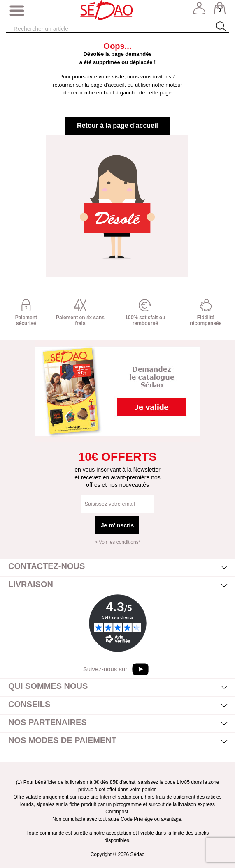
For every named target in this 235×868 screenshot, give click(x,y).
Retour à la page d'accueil (117, 125)
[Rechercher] (102, 29)
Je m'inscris (117, 525)
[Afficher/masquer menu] (17, 11)
